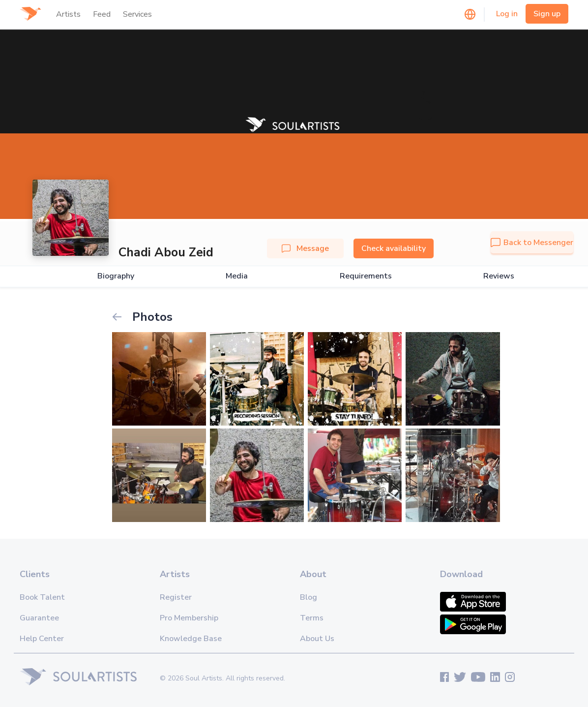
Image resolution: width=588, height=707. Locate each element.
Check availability (394, 248)
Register (176, 597)
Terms (312, 618)
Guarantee (39, 618)
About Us (317, 639)
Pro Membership (189, 618)
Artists (68, 14)
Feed (102, 14)
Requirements (366, 276)
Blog (309, 597)
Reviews (499, 276)
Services (137, 14)
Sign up (547, 14)
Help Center (42, 639)
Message (305, 248)
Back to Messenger (532, 243)
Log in (507, 14)
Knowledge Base (191, 639)
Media (237, 276)
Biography (116, 276)
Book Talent (42, 597)
